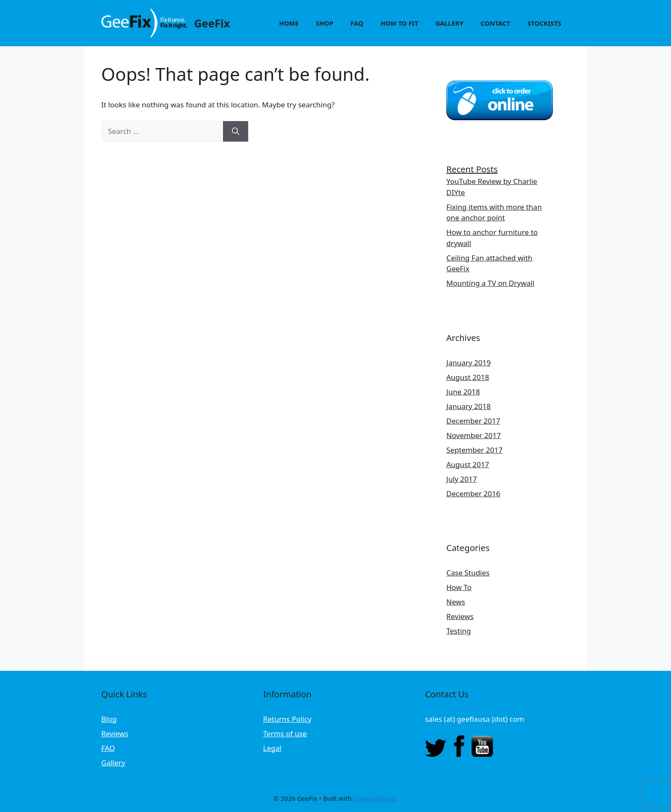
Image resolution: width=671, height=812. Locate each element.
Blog (109, 719)
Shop (325, 23)
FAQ (357, 23)
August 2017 (468, 464)
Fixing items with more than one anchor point (494, 212)
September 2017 (474, 450)
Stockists (544, 23)
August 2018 (468, 377)
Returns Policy (287, 719)
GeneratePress (375, 798)
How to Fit (399, 23)
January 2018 (469, 406)
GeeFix (212, 23)
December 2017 (473, 421)
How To (459, 587)
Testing (459, 631)
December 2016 (473, 493)
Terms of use (285, 733)
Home (289, 23)
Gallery (449, 23)
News (456, 602)
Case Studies (468, 573)
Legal (272, 748)
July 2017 (462, 479)
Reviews (460, 616)
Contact (495, 23)
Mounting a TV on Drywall (490, 283)
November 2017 (474, 435)
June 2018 (463, 392)
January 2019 (469, 363)
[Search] (236, 131)
